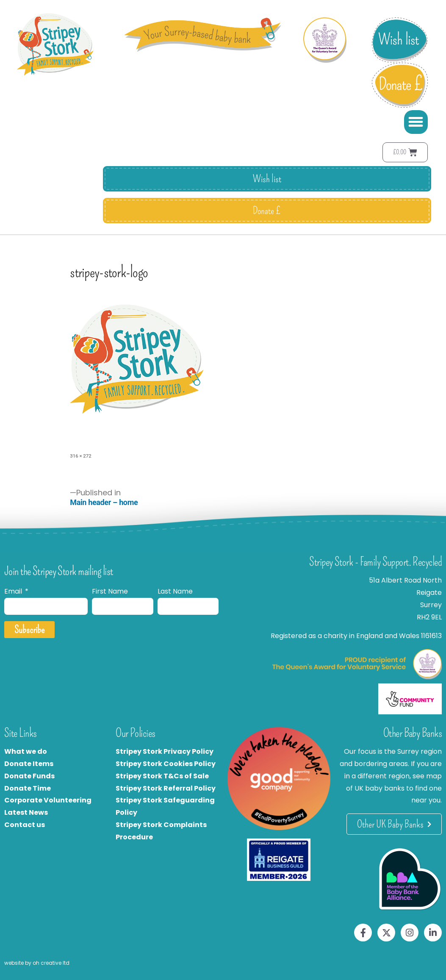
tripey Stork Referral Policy (168, 788)
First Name (110, 591)
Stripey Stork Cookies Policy (166, 764)
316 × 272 (80, 456)
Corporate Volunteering (48, 800)
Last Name (175, 591)
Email (14, 591)
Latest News (26, 812)
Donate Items (29, 764)
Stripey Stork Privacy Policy (165, 751)
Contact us (25, 825)
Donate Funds (29, 776)
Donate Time (28, 788)
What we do (26, 751)
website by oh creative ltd (37, 963)
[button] (416, 122)
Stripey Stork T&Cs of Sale (162, 776)
